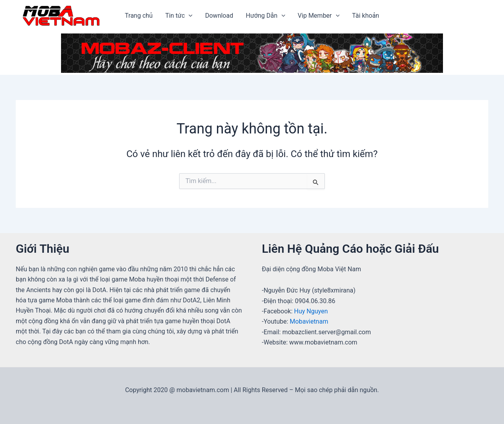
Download (219, 16)
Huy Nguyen (311, 311)
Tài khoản (366, 16)
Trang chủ (139, 16)
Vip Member (319, 16)
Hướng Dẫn (265, 16)
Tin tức (179, 16)
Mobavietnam (309, 321)
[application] (189, 16)
